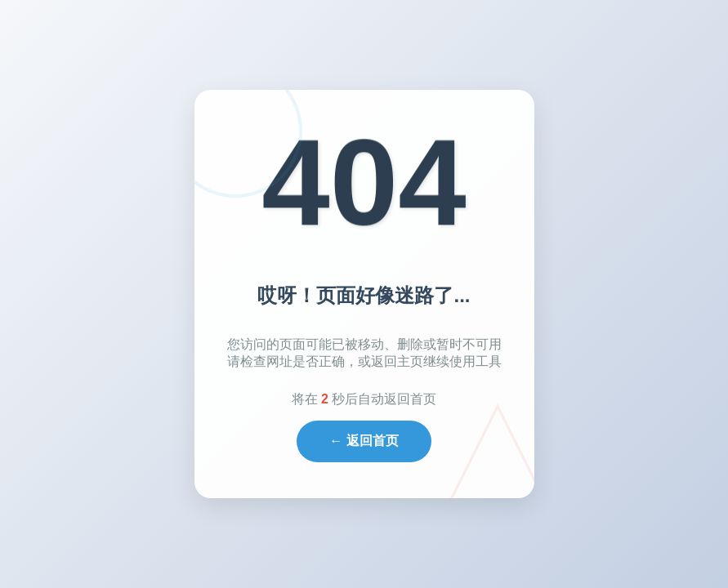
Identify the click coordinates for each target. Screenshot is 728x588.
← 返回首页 (364, 441)
